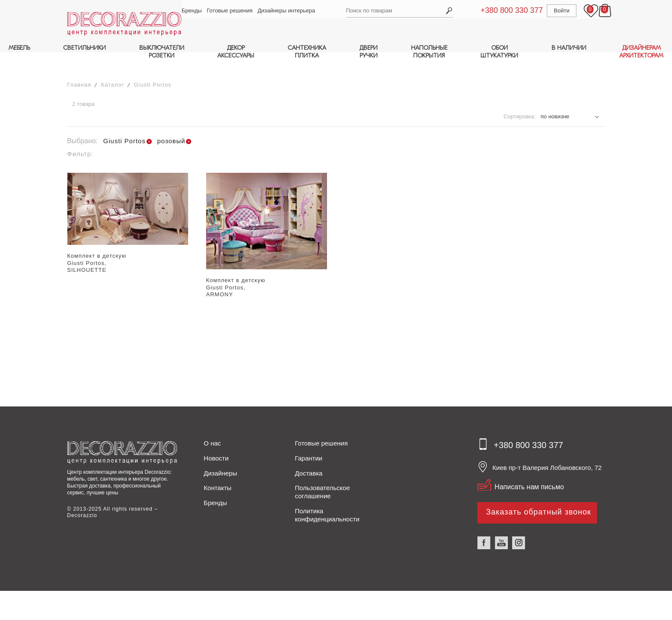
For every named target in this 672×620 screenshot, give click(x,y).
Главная (79, 68)
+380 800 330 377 (503, 10)
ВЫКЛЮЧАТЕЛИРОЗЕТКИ (162, 52)
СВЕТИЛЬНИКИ (84, 48)
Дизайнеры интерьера (288, 11)
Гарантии (309, 441)
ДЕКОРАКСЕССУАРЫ (236, 52)
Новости (216, 441)
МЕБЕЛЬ (19, 48)
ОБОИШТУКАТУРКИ (499, 52)
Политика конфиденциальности (327, 498)
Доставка (309, 456)
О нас (212, 426)
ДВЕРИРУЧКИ (368, 52)
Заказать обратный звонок (538, 495)
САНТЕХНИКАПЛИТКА (307, 52)
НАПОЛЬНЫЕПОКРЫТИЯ (429, 52)
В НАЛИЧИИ (569, 48)
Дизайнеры (220, 456)
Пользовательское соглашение (322, 475)
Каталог (113, 68)
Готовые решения (231, 11)
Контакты (217, 471)
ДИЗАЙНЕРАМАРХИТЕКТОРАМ (641, 52)
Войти (553, 11)
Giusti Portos (153, 68)
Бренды (193, 11)
